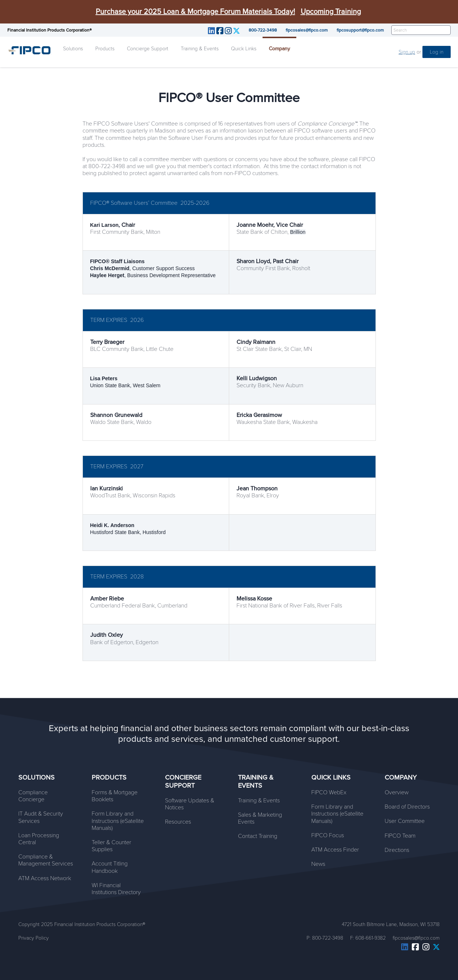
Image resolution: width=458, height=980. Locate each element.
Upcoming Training (331, 12)
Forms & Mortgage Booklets (115, 796)
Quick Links (244, 49)
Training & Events (200, 49)
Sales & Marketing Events (260, 818)
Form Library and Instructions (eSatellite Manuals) (118, 821)
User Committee (405, 821)
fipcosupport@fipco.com (360, 30)
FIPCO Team (400, 836)
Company (279, 49)
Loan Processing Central (39, 839)
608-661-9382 (371, 938)
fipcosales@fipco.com (307, 30)
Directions (397, 850)
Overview (397, 792)
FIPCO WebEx (329, 792)
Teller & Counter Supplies (111, 846)
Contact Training (258, 836)
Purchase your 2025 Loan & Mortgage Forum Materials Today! (195, 12)
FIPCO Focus (328, 835)
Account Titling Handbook (110, 867)
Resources (178, 822)
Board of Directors (407, 807)
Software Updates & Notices (190, 804)
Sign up (407, 52)
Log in (437, 52)
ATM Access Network (45, 878)
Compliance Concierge (33, 796)
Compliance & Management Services (46, 860)
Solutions (73, 49)
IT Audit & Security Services (41, 817)
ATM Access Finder (335, 850)
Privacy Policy (34, 938)
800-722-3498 (263, 30)
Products (105, 49)
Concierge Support (148, 49)
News (318, 864)
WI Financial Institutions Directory (116, 889)
